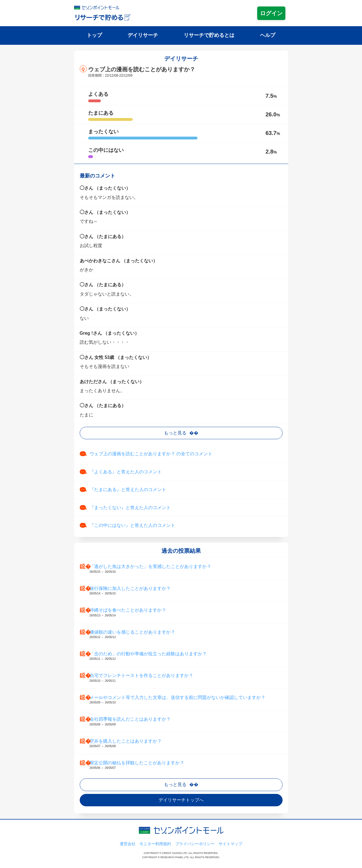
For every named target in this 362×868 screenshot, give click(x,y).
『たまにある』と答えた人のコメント (128, 490)
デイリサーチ (143, 35)
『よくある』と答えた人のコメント (126, 472)
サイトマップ (230, 844)
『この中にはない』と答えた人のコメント (132, 525)
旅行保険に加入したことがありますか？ (187, 591)
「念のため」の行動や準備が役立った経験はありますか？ (187, 656)
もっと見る (175, 433)
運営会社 (128, 844)
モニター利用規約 (155, 844)
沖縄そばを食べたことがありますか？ (187, 612)
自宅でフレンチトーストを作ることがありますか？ (187, 678)
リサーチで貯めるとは (209, 35)
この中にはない (106, 150)
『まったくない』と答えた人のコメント (130, 508)
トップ (94, 35)
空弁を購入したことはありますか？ (187, 743)
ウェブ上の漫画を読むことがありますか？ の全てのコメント (151, 454)
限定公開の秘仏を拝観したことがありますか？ (187, 765)
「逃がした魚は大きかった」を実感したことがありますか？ (187, 569)
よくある (98, 94)
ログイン (271, 13)
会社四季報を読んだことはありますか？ (187, 722)
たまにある (101, 113)
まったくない (103, 132)
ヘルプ (268, 35)
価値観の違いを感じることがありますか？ (187, 634)
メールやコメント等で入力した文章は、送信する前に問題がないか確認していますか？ (187, 700)
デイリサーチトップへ (181, 800)
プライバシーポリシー (195, 844)
